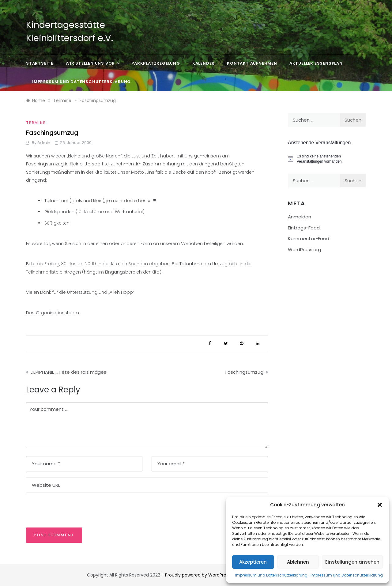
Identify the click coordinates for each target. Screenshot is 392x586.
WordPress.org (304, 250)
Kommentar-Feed (309, 238)
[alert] (327, 159)
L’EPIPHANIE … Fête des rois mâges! (69, 372)
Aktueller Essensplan (316, 63)
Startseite (40, 63)
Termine (36, 123)
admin (44, 143)
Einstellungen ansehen (352, 562)
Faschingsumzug (244, 372)
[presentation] (68, 510)
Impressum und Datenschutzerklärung (271, 575)
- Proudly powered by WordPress (197, 575)
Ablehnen (298, 562)
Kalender (204, 63)
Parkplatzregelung (156, 63)
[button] (380, 505)
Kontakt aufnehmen (252, 63)
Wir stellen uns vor (92, 63)
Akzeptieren (253, 562)
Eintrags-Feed (304, 228)
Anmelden (300, 217)
